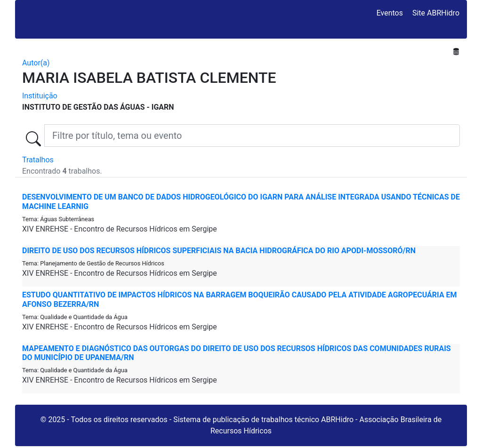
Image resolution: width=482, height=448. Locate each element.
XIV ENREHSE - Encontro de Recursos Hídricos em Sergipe (120, 229)
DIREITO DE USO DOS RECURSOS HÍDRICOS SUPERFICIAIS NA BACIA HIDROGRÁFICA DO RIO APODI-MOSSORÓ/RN (219, 251)
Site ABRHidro (436, 13)
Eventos (390, 13)
